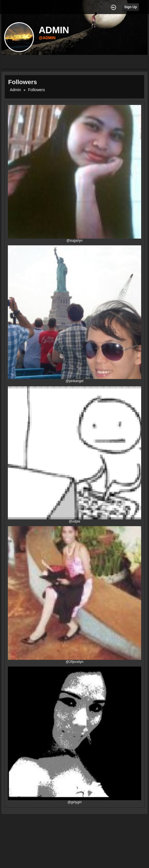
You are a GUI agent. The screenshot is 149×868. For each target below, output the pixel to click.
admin (15, 90)
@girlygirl (74, 802)
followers (36, 90)
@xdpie (74, 521)
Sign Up (131, 7)
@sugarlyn (75, 241)
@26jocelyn (74, 662)
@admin (47, 38)
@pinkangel (75, 381)
